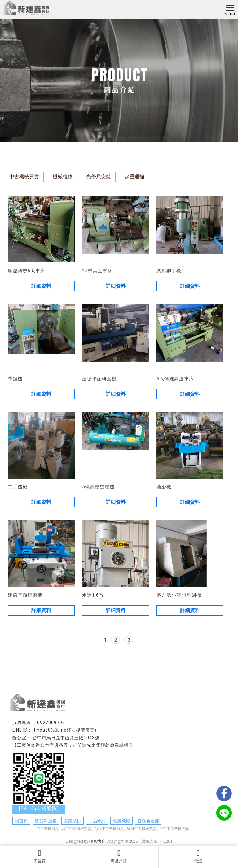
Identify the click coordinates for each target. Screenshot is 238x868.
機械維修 (63, 177)
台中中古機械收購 (174, 829)
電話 (198, 856)
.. (139, 841)
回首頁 (40, 856)
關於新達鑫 (46, 821)
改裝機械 (121, 821)
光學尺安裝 (99, 177)
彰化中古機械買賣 (109, 829)
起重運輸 (134, 177)
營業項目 (73, 821)
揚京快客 (97, 841)
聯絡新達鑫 (148, 821)
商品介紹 (119, 856)
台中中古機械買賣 (77, 829)
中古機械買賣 (24, 177)
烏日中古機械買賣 (142, 829)
